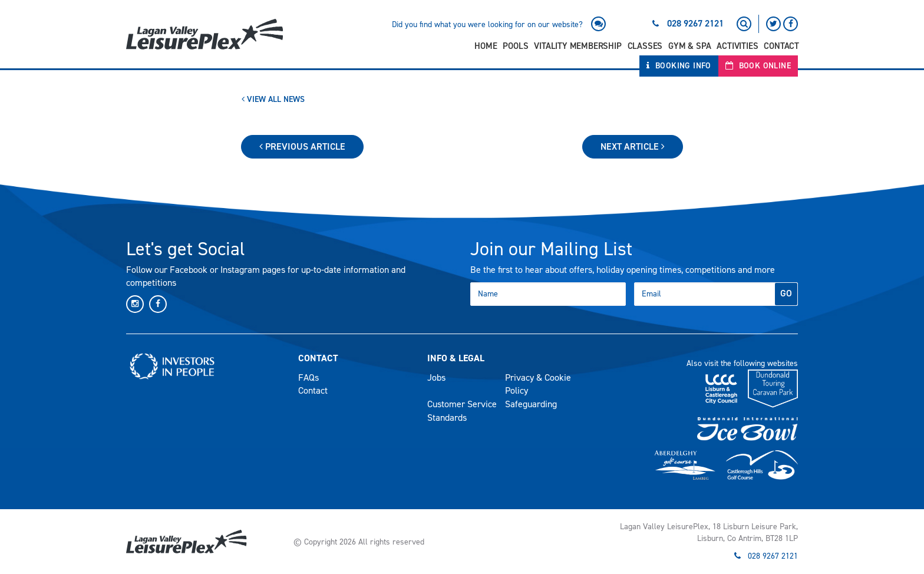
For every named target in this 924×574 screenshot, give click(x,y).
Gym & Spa (689, 46)
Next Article (633, 146)
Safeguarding (531, 404)
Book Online (758, 66)
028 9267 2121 (695, 23)
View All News (273, 99)
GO (786, 293)
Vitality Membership (577, 46)
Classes (645, 46)
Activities (737, 46)
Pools (515, 46)
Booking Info (679, 66)
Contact (781, 46)
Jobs (436, 377)
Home (486, 46)
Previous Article (302, 146)
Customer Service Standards (462, 411)
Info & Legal (456, 358)
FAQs (308, 377)
